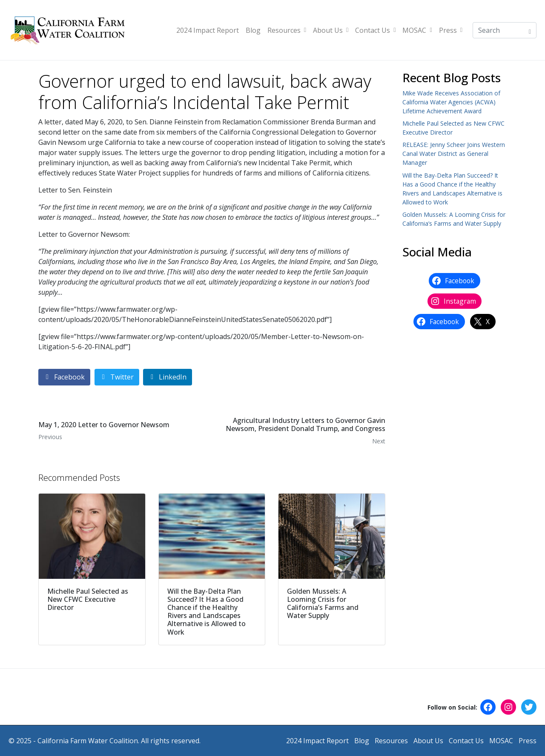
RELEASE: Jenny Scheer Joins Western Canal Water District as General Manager (454, 154)
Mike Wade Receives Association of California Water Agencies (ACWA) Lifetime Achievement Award (451, 102)
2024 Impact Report (208, 30)
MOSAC (417, 30)
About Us (331, 30)
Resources (287, 30)
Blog (253, 30)
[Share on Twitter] (117, 377)
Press (451, 30)
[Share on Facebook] (64, 377)
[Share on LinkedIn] (168, 377)
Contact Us (375, 30)
